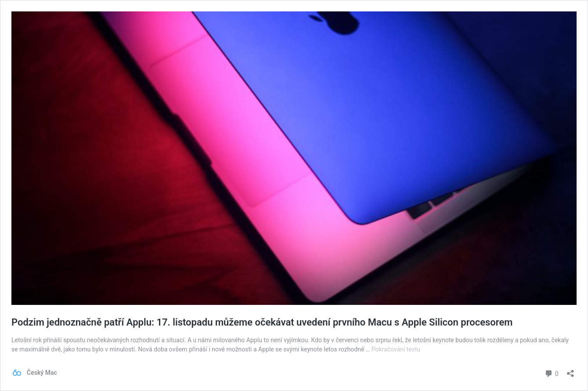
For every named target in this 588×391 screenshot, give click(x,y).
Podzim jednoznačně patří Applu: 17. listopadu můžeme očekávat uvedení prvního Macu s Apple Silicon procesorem (262, 322)
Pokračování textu (396, 349)
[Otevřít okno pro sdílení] (570, 371)
